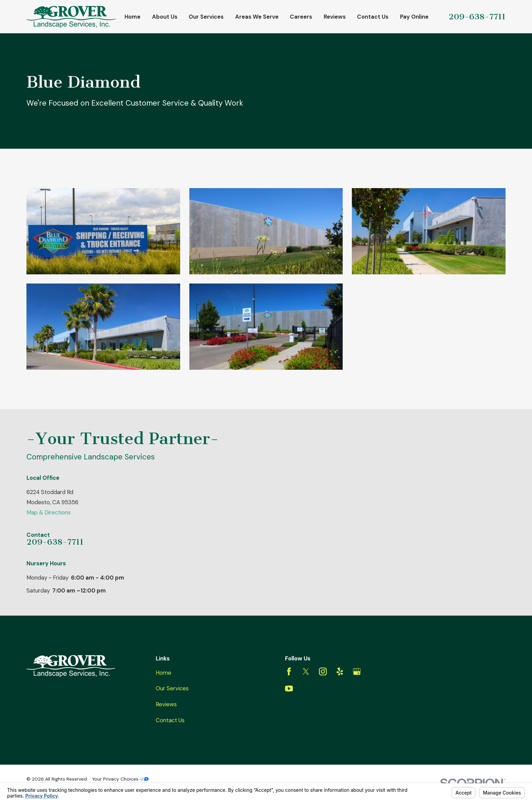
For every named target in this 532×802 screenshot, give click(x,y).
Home (164, 673)
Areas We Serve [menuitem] (257, 17)
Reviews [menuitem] (335, 17)
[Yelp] (340, 671)
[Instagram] (323, 671)
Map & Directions (49, 512)
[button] (103, 231)
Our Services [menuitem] (206, 17)
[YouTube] (289, 688)
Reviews (166, 704)
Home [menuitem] (132, 17)
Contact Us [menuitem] (373, 17)
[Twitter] (306, 671)
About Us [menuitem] (165, 17)
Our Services (172, 688)
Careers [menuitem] (301, 17)
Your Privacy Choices (120, 779)
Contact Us (170, 720)
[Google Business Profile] (357, 671)
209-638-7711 (477, 17)
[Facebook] (289, 671)
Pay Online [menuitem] (414, 17)
